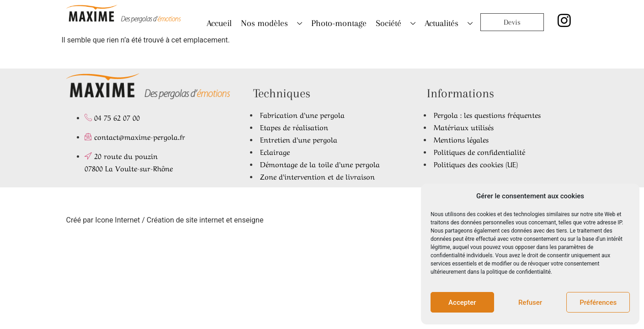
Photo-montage (339, 23)
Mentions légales (461, 139)
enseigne (249, 220)
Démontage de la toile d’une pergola (320, 164)
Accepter (462, 302)
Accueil (219, 23)
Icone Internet (117, 220)
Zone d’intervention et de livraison (317, 176)
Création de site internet (186, 220)
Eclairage (275, 151)
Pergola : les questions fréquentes (487, 114)
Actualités (449, 23)
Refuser (530, 302)
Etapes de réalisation (294, 127)
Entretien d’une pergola (299, 139)
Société (396, 23)
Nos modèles (271, 23)
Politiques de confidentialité (479, 151)
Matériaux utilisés (464, 127)
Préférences (598, 302)
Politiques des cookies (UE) (476, 164)
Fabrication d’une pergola (302, 114)
